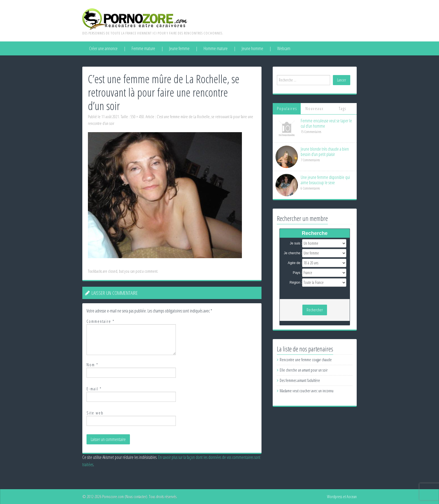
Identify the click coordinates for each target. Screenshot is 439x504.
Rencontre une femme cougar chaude (306, 360)
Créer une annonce (103, 48)
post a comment (146, 271)
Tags (343, 109)
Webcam (284, 48)
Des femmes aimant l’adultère (300, 380)
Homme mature (216, 48)
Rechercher (315, 310)
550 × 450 (137, 117)
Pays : (297, 273)
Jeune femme (179, 48)
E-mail (94, 389)
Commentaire (101, 321)
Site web (95, 413)
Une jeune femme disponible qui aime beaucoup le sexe (325, 180)
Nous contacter (136, 497)
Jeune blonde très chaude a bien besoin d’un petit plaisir (325, 152)
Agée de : (295, 263)
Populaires (287, 109)
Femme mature (143, 48)
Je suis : (296, 243)
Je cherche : (293, 253)
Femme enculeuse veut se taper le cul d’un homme (326, 123)
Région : (296, 283)
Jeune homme (252, 48)
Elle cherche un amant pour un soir (304, 370)
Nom (92, 365)
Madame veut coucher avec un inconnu (307, 391)
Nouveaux (315, 109)
